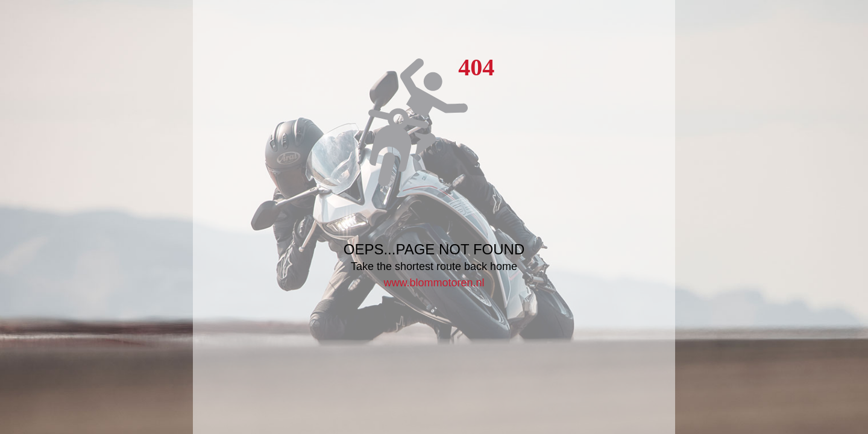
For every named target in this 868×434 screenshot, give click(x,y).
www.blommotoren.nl (434, 283)
